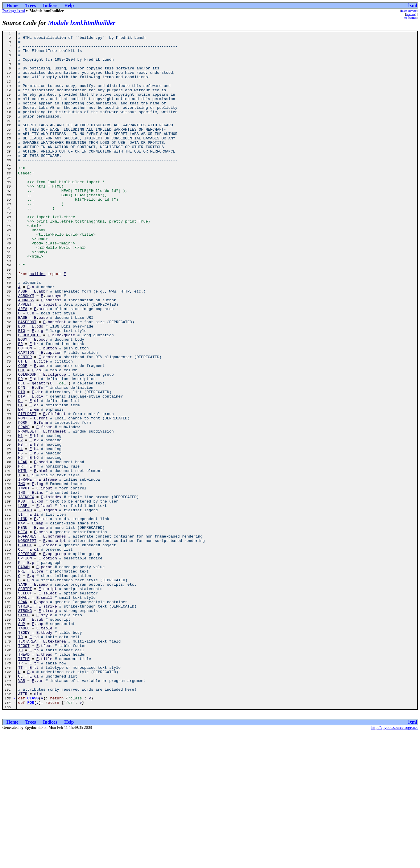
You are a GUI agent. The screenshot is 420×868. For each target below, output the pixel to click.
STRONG (25, 727)
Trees (31, 5)
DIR (21, 464)
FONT (23, 496)
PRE (21, 680)
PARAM (24, 674)
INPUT (24, 580)
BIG (21, 391)
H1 (20, 517)
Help (69, 5)
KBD (21, 596)
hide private (409, 10)
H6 (20, 543)
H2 (20, 522)
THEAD (24, 779)
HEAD (23, 548)
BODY (23, 401)
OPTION (25, 664)
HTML (23, 559)
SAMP (23, 695)
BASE (23, 375)
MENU (23, 627)
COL (21, 438)
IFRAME (25, 569)
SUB (21, 737)
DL (20, 475)
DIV (21, 470)
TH (20, 774)
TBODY (24, 753)
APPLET (25, 359)
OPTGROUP (27, 659)
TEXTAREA (27, 764)
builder (37, 323)
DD (20, 449)
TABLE (24, 748)
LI (20, 611)
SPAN (23, 716)
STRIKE (25, 722)
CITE (23, 428)
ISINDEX (26, 590)
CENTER (25, 422)
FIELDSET (27, 491)
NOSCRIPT (27, 643)
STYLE (24, 732)
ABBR (23, 344)
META (23, 632)
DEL (21, 454)
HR (20, 554)
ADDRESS (26, 354)
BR (20, 407)
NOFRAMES (27, 638)
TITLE (24, 785)
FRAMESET (27, 512)
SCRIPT (25, 701)
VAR (21, 811)
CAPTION (26, 417)
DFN (21, 459)
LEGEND (25, 606)
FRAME (24, 506)
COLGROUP (27, 443)
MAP (21, 622)
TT (20, 795)
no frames (410, 17)
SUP (21, 743)
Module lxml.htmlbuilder (82, 23)
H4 (20, 533)
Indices (50, 5)
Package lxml (14, 11)
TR (20, 790)
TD (20, 758)
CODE (23, 433)
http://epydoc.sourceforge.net (394, 863)
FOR (31, 837)
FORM (23, 501)
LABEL (24, 601)
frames (411, 14)
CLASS (33, 832)
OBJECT (25, 648)
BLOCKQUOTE (29, 396)
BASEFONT (27, 380)
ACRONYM (26, 349)
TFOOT (24, 769)
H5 (20, 538)
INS (21, 585)
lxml (413, 5)
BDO (21, 386)
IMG (21, 575)
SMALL (24, 711)
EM (20, 485)
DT (20, 480)
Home (12, 5)
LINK (23, 617)
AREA (23, 365)
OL (20, 653)
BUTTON (25, 412)
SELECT (25, 706)
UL (20, 806)
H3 (20, 527)
